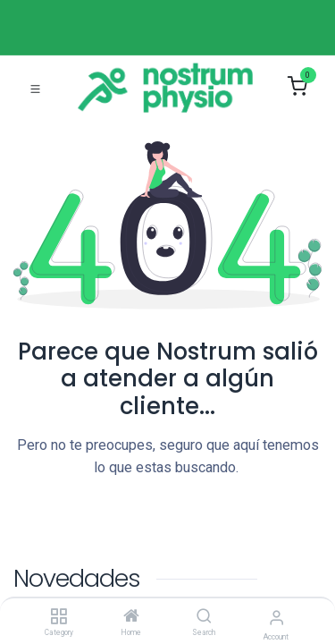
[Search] (204, 617)
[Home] (131, 617)
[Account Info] (276, 618)
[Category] (59, 617)
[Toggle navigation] (35, 88)
